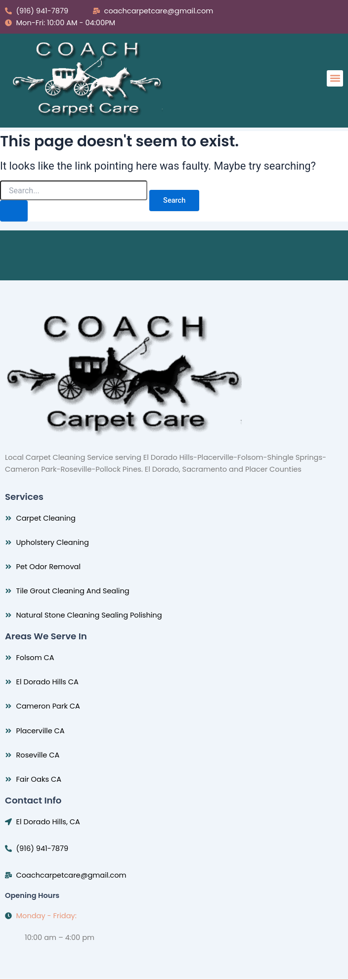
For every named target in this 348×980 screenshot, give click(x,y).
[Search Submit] (14, 211)
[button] (335, 78)
